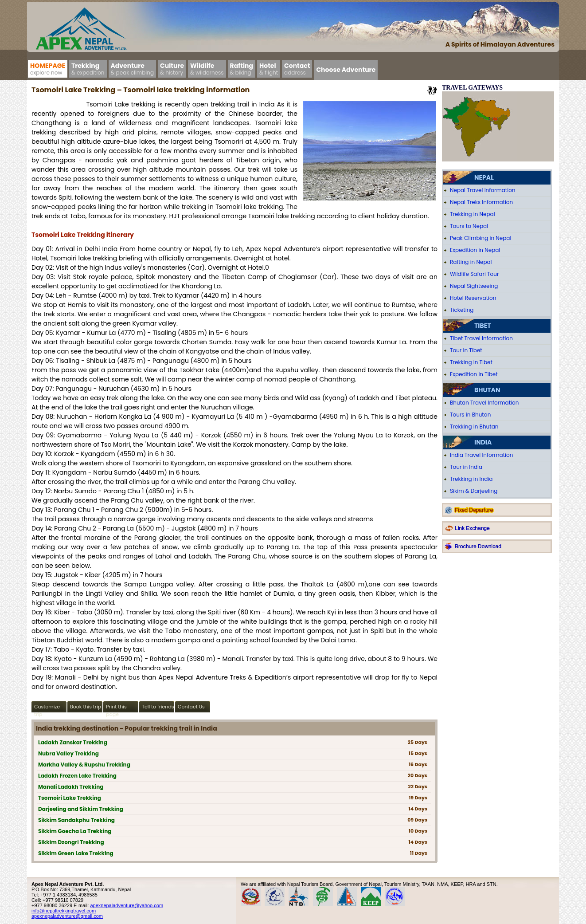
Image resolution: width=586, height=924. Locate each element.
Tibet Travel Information (481, 338)
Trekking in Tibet (471, 362)
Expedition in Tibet (474, 374)
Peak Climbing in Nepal (481, 238)
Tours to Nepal (469, 226)
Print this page (116, 708)
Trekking (88, 69)
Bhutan (487, 390)
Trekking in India (471, 479)
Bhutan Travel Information (484, 403)
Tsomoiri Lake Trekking (70, 798)
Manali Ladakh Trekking (71, 787)
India (483, 442)
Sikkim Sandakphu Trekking (76, 820)
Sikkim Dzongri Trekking (71, 842)
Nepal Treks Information (481, 202)
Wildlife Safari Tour (474, 274)
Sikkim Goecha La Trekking (75, 831)
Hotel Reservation (473, 298)
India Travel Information (481, 455)
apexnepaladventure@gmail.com (67, 916)
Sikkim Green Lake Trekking (76, 853)
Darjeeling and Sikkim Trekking (81, 809)
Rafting (242, 69)
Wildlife (207, 69)
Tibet (482, 326)
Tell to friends (158, 707)
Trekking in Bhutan (474, 427)
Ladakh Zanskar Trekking (73, 742)
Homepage (48, 69)
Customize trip (47, 708)
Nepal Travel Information (483, 190)
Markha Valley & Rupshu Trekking (84, 765)
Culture (172, 69)
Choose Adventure (346, 70)
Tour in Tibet (466, 350)
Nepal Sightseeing (474, 286)
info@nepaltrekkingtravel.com (64, 911)
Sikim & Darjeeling (474, 491)
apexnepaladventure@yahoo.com (127, 905)
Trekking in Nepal (473, 214)
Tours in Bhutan (471, 415)
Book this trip (86, 707)
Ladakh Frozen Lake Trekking (77, 776)
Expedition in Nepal (475, 250)
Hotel (269, 69)
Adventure (133, 69)
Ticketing (462, 310)
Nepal (484, 177)
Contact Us (191, 707)
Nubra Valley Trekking (68, 753)
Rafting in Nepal (471, 262)
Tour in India (466, 467)
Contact (297, 69)
